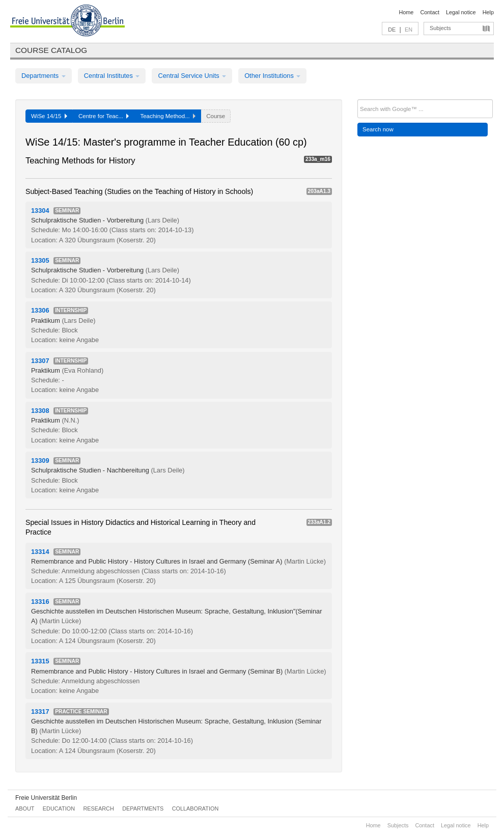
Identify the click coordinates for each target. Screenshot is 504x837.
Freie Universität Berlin (46, 798)
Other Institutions (272, 76)
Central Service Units (192, 76)
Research (98, 808)
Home (406, 12)
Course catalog (51, 50)
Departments (44, 76)
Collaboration (195, 808)
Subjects (440, 28)
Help (488, 12)
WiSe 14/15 (49, 116)
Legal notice (461, 12)
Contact (429, 12)
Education (59, 808)
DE (392, 30)
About (25, 808)
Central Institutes (112, 76)
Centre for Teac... (104, 116)
